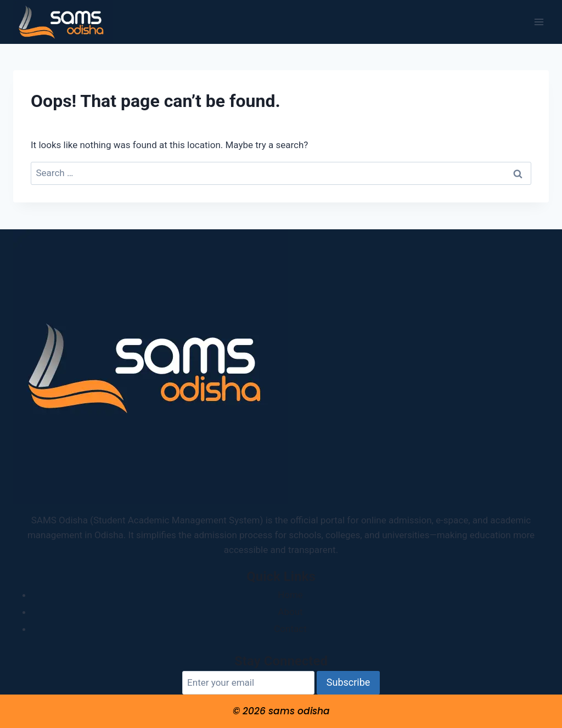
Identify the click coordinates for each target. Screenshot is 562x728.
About (290, 612)
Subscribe (349, 682)
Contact (290, 629)
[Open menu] (539, 22)
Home (290, 595)
